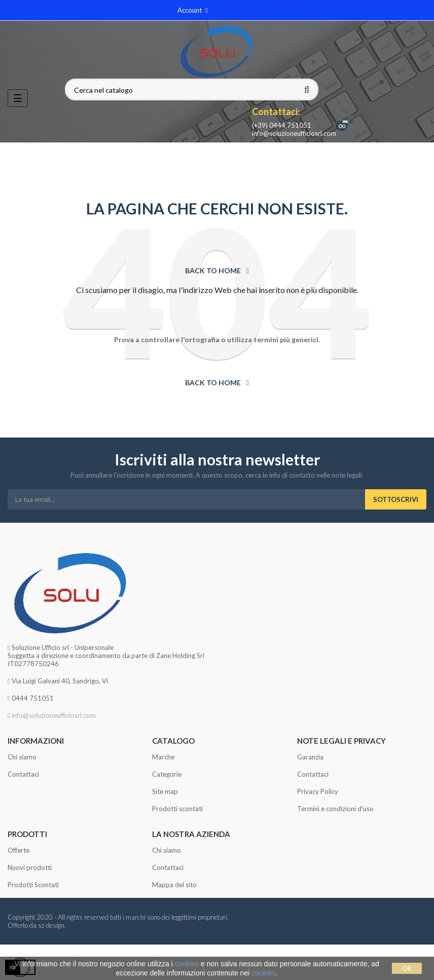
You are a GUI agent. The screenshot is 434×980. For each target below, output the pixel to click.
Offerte (19, 850)
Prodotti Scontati (33, 885)
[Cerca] (192, 90)
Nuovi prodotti (30, 867)
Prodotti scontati (177, 809)
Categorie (167, 774)
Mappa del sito (174, 885)
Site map (165, 791)
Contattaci (23, 774)
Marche (163, 757)
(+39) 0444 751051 (282, 125)
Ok (407, 968)
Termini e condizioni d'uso (335, 809)
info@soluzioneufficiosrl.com (294, 133)
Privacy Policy (318, 791)
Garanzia (310, 757)
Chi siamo (22, 757)
